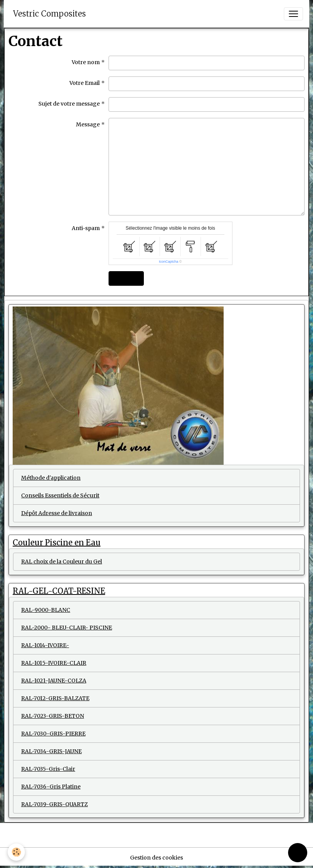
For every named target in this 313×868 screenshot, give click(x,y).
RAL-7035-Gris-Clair (48, 769)
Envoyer (126, 278)
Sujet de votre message (69, 104)
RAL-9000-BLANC (46, 610)
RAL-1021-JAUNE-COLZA (54, 681)
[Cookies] (16, 852)
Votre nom (86, 62)
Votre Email (85, 83)
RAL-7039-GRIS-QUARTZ (54, 804)
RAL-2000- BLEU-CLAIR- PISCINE (67, 628)
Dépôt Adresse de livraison (57, 513)
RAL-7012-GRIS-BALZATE (55, 698)
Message (88, 124)
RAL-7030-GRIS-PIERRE (53, 734)
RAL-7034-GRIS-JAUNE (51, 751)
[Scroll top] (298, 853)
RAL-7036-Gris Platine (51, 787)
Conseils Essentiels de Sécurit (60, 495)
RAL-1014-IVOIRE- (45, 645)
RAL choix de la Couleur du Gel (62, 562)
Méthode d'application (51, 478)
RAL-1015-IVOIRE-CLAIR (54, 663)
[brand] (49, 14)
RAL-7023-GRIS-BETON (53, 716)
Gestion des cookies (156, 858)
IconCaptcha (169, 262)
